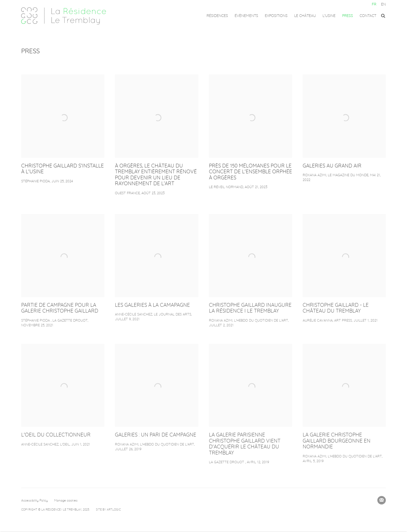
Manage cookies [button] (66, 500)
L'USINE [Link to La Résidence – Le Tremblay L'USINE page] (329, 16)
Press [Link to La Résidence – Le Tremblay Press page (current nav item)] (348, 16)
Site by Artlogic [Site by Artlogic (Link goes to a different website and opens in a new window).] (108, 510)
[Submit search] (383, 15)
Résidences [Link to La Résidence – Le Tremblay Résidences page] (217, 16)
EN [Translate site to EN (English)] (383, 5)
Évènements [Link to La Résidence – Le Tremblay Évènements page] (246, 16)
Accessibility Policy (35, 500)
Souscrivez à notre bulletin (382, 500)
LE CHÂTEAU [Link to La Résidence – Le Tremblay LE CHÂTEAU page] (305, 16)
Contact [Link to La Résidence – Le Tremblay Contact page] (368, 16)
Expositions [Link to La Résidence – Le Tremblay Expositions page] (276, 16)
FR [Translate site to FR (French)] (374, 5)
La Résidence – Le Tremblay (64, 16)
